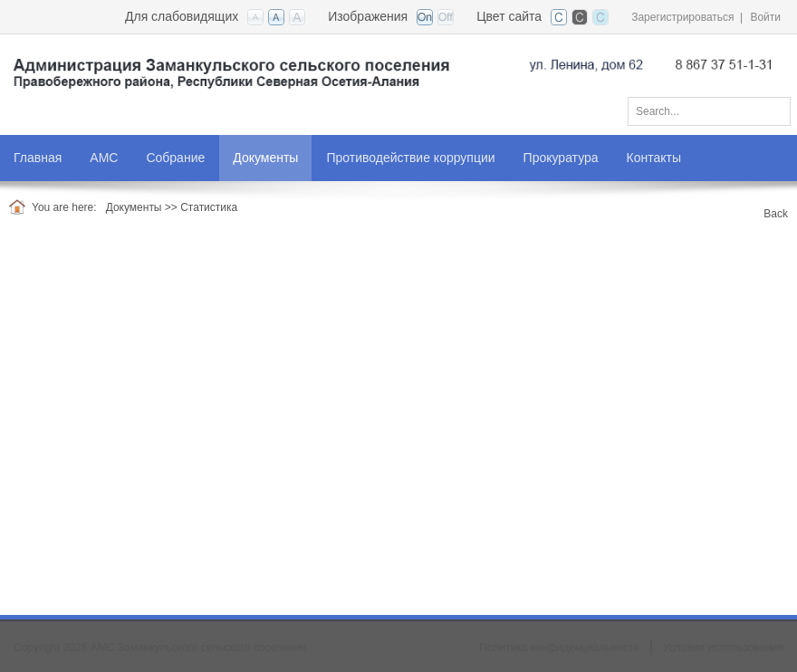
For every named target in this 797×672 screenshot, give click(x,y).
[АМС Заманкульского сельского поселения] (398, 75)
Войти (765, 17)
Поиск (771, 108)
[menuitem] (104, 158)
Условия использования (723, 648)
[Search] (709, 111)
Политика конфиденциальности (559, 648)
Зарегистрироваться (682, 17)
